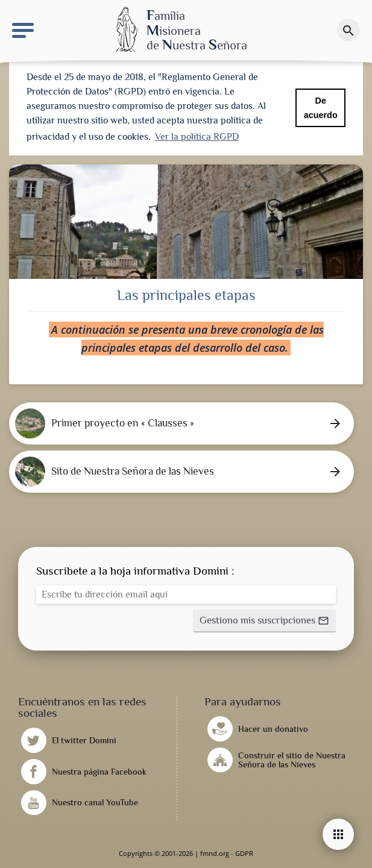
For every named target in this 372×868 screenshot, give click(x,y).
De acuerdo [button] (321, 108)
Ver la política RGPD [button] (197, 137)
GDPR (244, 853)
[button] (264, 621)
